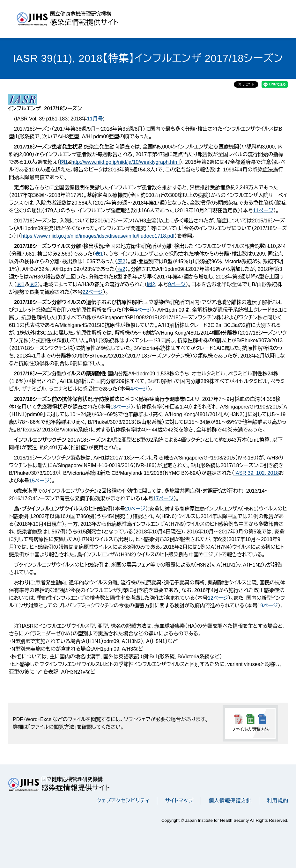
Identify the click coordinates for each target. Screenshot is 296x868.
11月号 (95, 119)
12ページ (218, 598)
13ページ (121, 407)
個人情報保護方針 (230, 801)
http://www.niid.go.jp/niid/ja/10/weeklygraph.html (126, 162)
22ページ (93, 292)
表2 (121, 261)
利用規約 (278, 801)
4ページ (143, 310)
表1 (99, 254)
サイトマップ (179, 801)
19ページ (268, 606)
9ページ (177, 284)
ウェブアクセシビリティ (123, 801)
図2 (34, 284)
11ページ (263, 210)
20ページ (135, 509)
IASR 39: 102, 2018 (257, 473)
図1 (64, 162)
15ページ (39, 481)
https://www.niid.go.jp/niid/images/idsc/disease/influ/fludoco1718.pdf (98, 236)
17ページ (163, 499)
